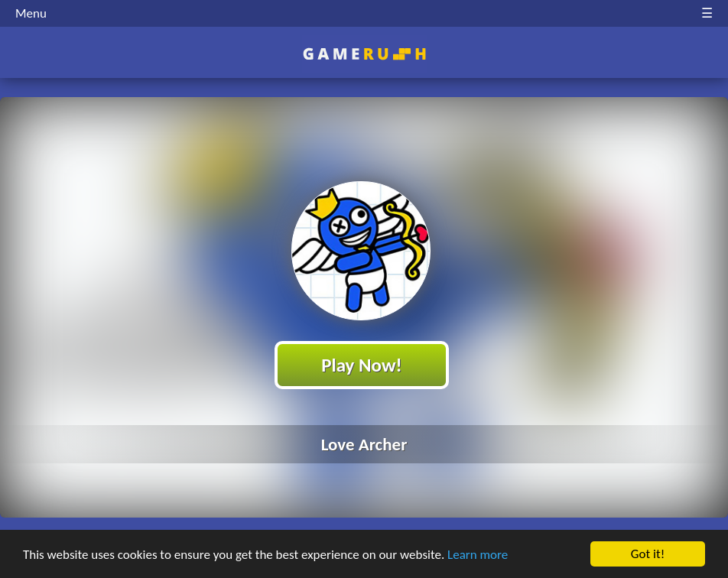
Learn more (478, 555)
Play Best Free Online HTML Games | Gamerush (364, 54)
